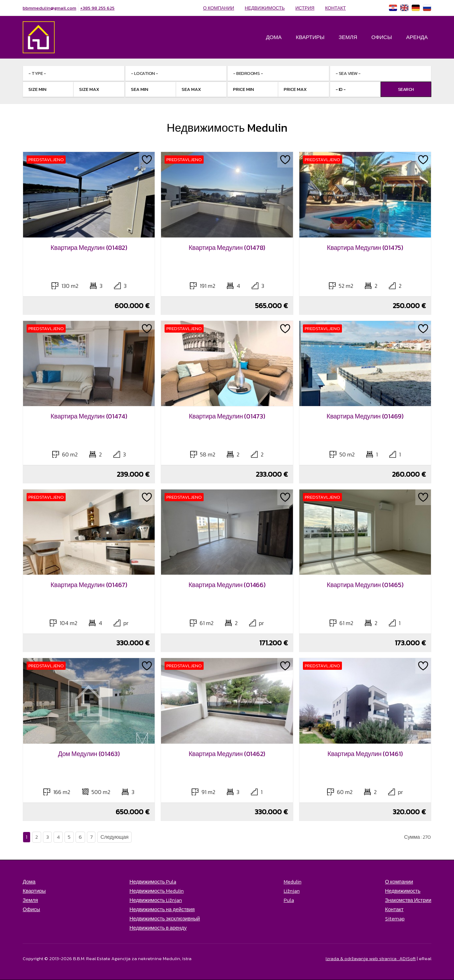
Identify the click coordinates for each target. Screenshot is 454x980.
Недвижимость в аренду (158, 928)
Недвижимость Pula (153, 882)
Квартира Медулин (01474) (89, 416)
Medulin (293, 882)
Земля (348, 37)
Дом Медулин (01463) (89, 754)
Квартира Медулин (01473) (227, 416)
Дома (274, 37)
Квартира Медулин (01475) (365, 248)
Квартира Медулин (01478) (227, 248)
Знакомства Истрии (408, 900)
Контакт (335, 8)
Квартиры (310, 37)
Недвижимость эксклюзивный (165, 919)
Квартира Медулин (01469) (365, 416)
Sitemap (395, 919)
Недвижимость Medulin (157, 891)
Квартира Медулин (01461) (365, 754)
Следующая (114, 837)
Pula (289, 900)
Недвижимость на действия (162, 909)
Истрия (305, 8)
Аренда (417, 37)
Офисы (382, 37)
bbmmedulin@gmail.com (49, 8)
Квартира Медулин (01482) (89, 248)
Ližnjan (292, 891)
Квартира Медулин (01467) (89, 585)
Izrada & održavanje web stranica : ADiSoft (371, 959)
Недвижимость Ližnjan (156, 900)
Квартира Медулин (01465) (365, 585)
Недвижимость (265, 8)
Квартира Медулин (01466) (227, 585)
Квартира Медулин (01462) (227, 754)
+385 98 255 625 (97, 8)
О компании (219, 8)
